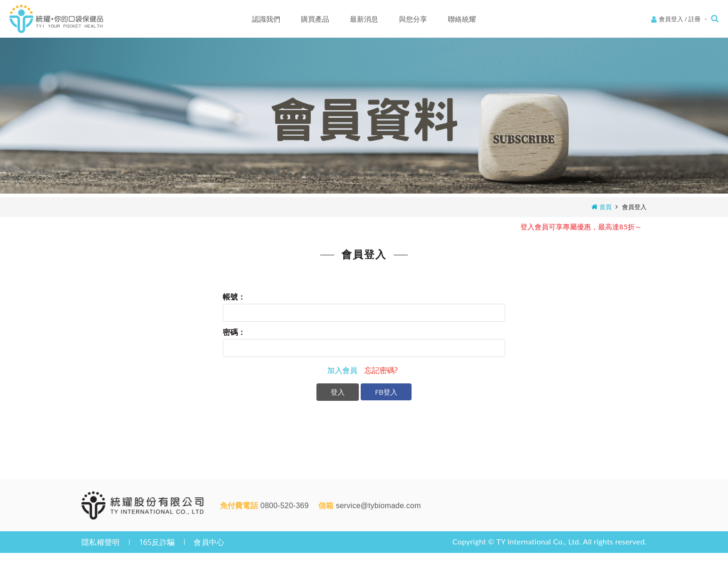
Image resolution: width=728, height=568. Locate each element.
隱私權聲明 (101, 542)
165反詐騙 (157, 542)
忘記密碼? (381, 370)
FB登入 (386, 392)
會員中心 (209, 542)
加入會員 (342, 370)
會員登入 (671, 19)
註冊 (695, 19)
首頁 (606, 207)
